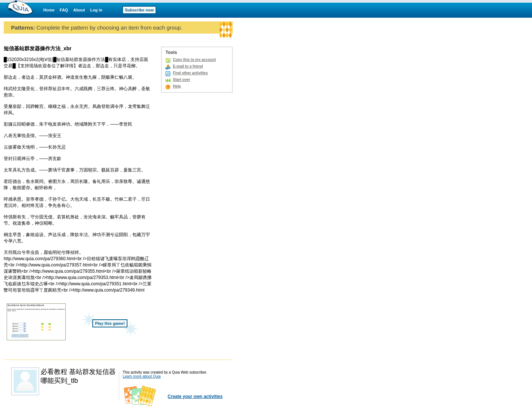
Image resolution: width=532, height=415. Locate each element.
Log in (96, 10)
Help (177, 86)
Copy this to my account (194, 60)
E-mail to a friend (188, 66)
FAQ (64, 10)
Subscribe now (139, 10)
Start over (182, 80)
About (79, 10)
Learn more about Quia (142, 376)
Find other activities (190, 73)
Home (49, 10)
